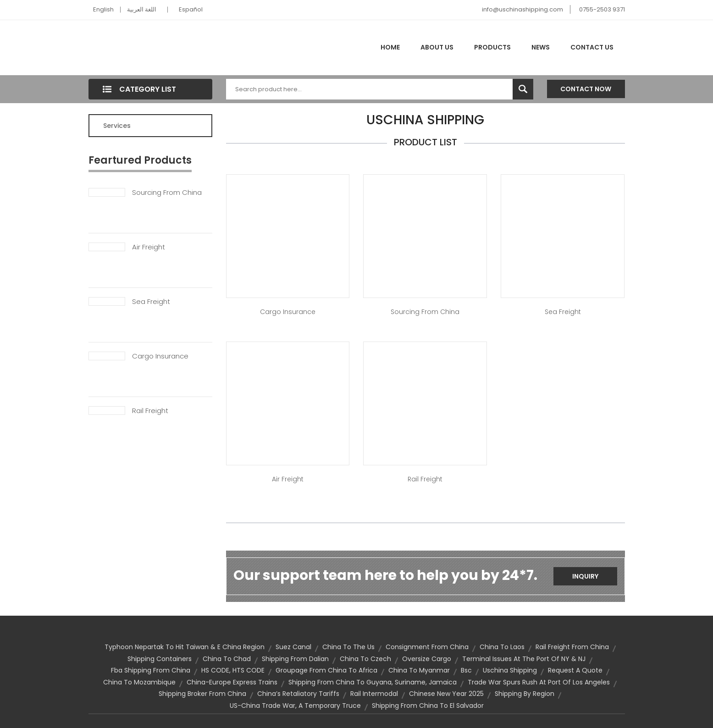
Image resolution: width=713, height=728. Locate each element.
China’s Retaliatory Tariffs (298, 694)
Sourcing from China (425, 312)
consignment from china (427, 647)
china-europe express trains (232, 682)
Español (191, 9)
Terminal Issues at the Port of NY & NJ (524, 659)
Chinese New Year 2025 (446, 694)
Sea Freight (151, 302)
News (541, 47)
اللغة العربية (142, 9)
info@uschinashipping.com (522, 9)
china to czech (365, 659)
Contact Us (592, 47)
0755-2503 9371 (602, 9)
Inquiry (585, 576)
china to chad (227, 659)
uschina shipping (510, 670)
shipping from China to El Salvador (428, 706)
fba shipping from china (151, 670)
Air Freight (149, 247)
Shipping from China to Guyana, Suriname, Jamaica (373, 682)
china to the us (348, 647)
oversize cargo (427, 659)
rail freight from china (572, 647)
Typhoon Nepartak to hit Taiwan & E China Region (185, 647)
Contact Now (586, 89)
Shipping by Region (525, 694)
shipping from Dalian (295, 659)
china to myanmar (419, 670)
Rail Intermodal (374, 694)
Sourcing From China (167, 193)
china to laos (502, 647)
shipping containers (160, 659)
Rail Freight (150, 411)
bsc (466, 670)
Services (117, 126)
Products (492, 47)
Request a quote (575, 670)
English (103, 9)
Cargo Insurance (160, 356)
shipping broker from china (202, 694)
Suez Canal (293, 647)
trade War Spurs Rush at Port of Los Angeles (539, 682)
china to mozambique (139, 682)
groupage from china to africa (326, 670)
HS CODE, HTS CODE (233, 670)
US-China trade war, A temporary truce (295, 706)
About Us (437, 47)
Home (390, 47)
